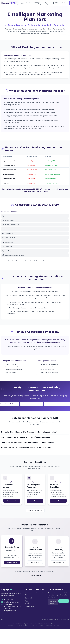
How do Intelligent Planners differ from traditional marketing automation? (35, 432)
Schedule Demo (12, 562)
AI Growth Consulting (38, 3)
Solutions (29, 3)
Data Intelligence (47, 3)
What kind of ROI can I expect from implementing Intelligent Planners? (35, 442)
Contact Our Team (35, 576)
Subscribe (64, 601)
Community (40, 593)
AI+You (64, 3)
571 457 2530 (8, 599)
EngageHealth (29, 606)
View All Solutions (35, 510)
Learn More (12, 501)
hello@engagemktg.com (12, 602)
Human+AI (28, 598)
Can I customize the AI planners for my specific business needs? (35, 437)
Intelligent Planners (56, 3)
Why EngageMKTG (20, 3)
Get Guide (35, 562)
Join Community (58, 562)
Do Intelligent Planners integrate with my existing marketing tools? (35, 447)
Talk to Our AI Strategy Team (31, 404)
